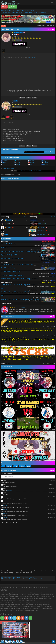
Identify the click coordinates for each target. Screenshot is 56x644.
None (3, 288)
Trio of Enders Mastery (8, 268)
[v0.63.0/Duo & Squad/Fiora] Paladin (12, 258)
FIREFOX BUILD (6, 248)
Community (17, 10)
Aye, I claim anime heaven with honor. (17, 636)
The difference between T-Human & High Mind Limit (17, 264)
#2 (52, 123)
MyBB (7, 643)
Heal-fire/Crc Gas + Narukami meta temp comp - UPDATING (19, 285)
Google (45, 164)
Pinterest (32, 163)
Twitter (17, 161)
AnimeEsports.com (6, 10)
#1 (52, 56)
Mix (30, 164)
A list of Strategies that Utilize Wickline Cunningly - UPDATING (20, 279)
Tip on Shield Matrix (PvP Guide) (11, 272)
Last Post (3, 26)
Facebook (5, 161)
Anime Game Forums (28, 10)
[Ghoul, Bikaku (8, 245)
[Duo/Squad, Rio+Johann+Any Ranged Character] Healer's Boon (20, 299)
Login (4, 7)
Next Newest (15, 150)
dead (29, 466)
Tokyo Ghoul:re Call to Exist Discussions (36, 12)
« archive (53, 470)
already (9, 466)
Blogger (45, 163)
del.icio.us (5, 163)
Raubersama (24, 307)
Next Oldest (6, 150)
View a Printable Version (9, 168)
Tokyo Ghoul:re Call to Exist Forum (12, 12)
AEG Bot (9, 491)
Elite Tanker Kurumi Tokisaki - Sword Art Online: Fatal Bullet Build (21, 251)
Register (13, 7)
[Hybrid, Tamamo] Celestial (9, 255)
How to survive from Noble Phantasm (12, 275)
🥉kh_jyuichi (8, 227)
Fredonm (7, 231)
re (3, 466)
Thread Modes (51, 29)
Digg (44, 161)
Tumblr (17, 163)
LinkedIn (18, 164)
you (16, 466)
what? (22, 466)
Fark (3, 164)
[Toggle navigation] (52, 2)
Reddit (31, 161)
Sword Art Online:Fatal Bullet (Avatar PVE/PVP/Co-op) (17, 292)
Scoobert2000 (32, 58)
